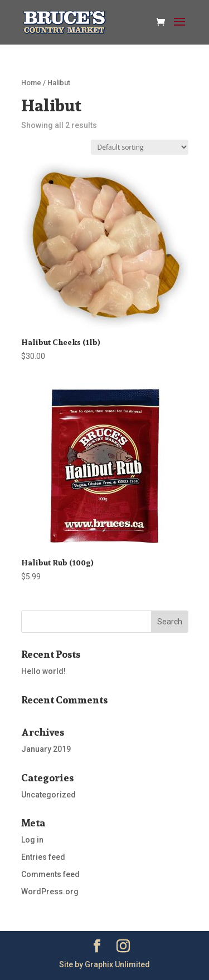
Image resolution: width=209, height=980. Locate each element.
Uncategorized (48, 795)
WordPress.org (50, 892)
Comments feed (50, 874)
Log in (32, 840)
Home (31, 83)
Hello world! (43, 671)
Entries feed (43, 857)
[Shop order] (140, 147)
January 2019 (46, 749)
